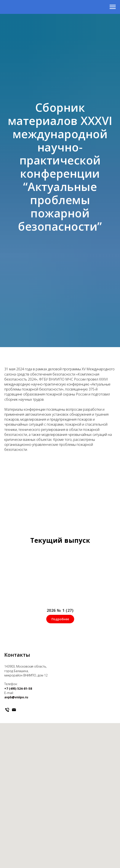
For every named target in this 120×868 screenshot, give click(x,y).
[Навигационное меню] (113, 7)
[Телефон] (7, 710)
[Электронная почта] (14, 710)
